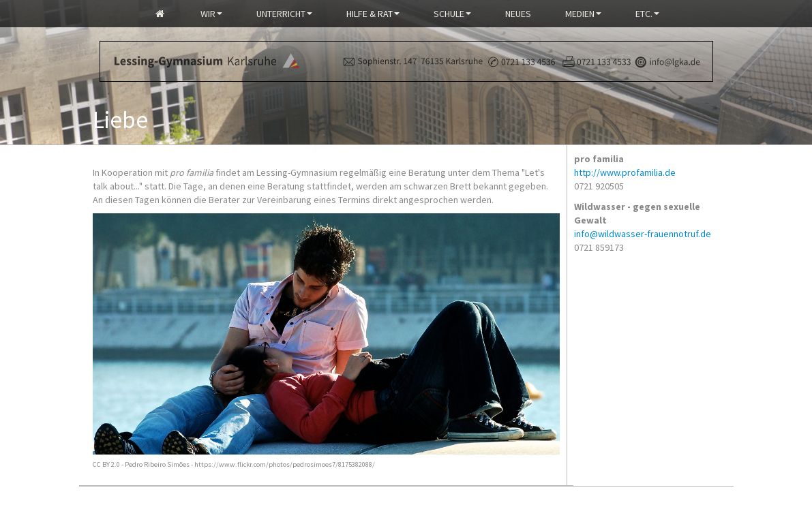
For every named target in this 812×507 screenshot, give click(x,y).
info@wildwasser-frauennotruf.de (643, 234)
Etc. (647, 14)
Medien (583, 14)
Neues (518, 14)
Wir (211, 14)
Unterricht (284, 14)
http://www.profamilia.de (625, 172)
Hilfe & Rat (373, 14)
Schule (452, 14)
